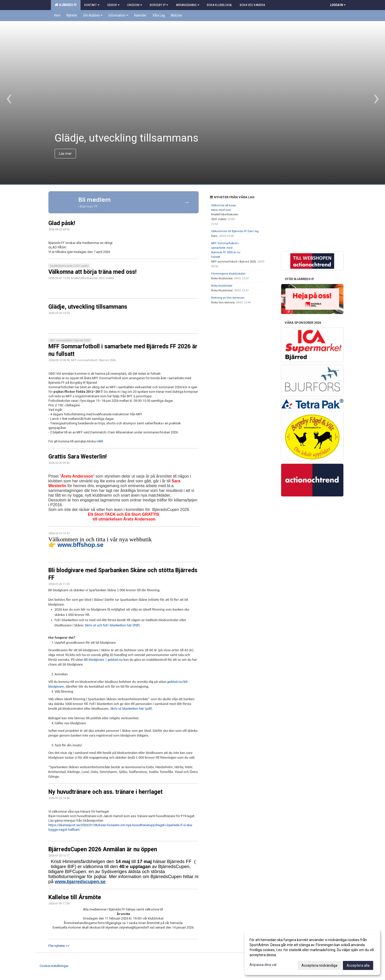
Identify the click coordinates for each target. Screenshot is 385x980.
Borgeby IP (159, 5)
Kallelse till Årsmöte (75, 897)
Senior (113, 5)
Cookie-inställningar (54, 966)
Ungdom (135, 5)
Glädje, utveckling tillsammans (88, 307)
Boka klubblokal (222, 286)
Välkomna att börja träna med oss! (92, 272)
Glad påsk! (62, 223)
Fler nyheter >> (59, 946)
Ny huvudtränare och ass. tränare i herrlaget (105, 792)
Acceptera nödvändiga (319, 965)
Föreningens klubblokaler (228, 274)
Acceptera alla (358, 965)
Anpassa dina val (263, 965)
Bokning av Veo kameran (228, 298)
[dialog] (312, 952)
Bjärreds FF (66, 5)
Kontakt (92, 5)
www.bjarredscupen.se (80, 881)
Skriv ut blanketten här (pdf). (132, 708)
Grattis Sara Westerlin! (78, 457)
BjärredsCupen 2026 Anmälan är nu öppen (103, 849)
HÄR (100, 441)
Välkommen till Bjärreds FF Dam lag (235, 231)
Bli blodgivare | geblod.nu (103, 660)
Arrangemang (188, 5)
